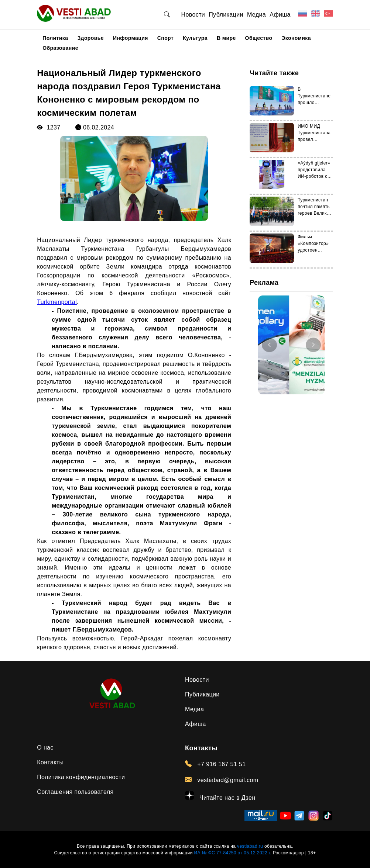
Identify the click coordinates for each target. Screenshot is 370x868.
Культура (195, 38)
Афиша (280, 15)
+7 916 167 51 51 (215, 764)
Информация (131, 38)
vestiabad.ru (250, 846)
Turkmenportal (57, 302)
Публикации (226, 15)
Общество (259, 38)
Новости (193, 15)
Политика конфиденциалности (81, 777)
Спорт (165, 38)
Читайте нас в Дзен (220, 796)
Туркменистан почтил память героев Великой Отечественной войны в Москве (315, 213)
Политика (55, 38)
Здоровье (90, 38)
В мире (226, 38)
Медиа (256, 15)
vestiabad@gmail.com (222, 780)
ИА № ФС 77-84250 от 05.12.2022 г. (232, 853)
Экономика (296, 38)
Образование (60, 48)
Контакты (50, 762)
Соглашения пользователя (75, 792)
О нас (45, 748)
